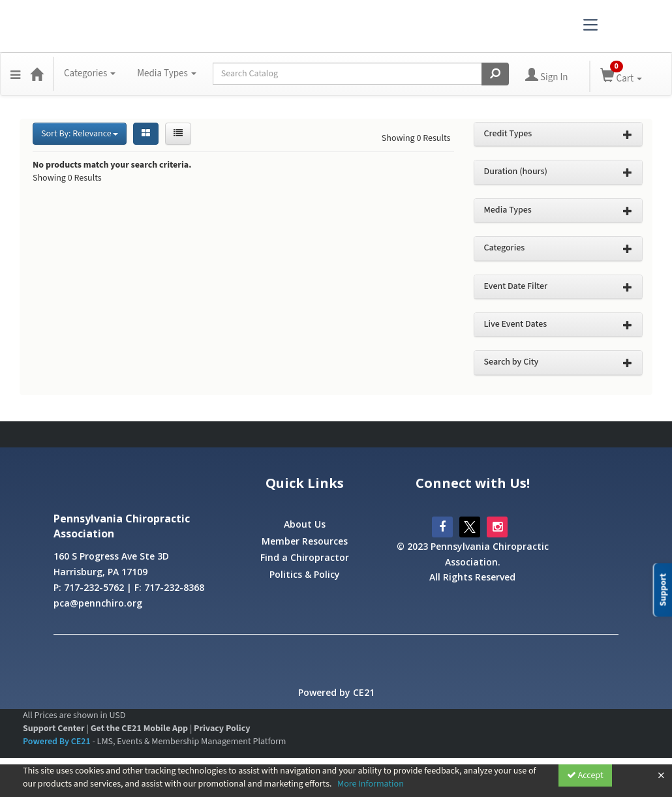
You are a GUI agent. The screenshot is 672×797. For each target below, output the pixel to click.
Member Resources (305, 541)
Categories (90, 73)
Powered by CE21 (336, 692)
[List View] (178, 134)
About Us (305, 524)
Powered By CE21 (57, 742)
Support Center (54, 729)
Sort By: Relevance (80, 134)
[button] (15, 74)
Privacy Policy (222, 729)
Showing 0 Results (416, 138)
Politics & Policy (305, 574)
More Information (371, 784)
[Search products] (495, 74)
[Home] (37, 74)
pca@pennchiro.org (98, 603)
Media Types (167, 73)
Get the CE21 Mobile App (139, 729)
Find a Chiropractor (305, 557)
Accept (585, 775)
